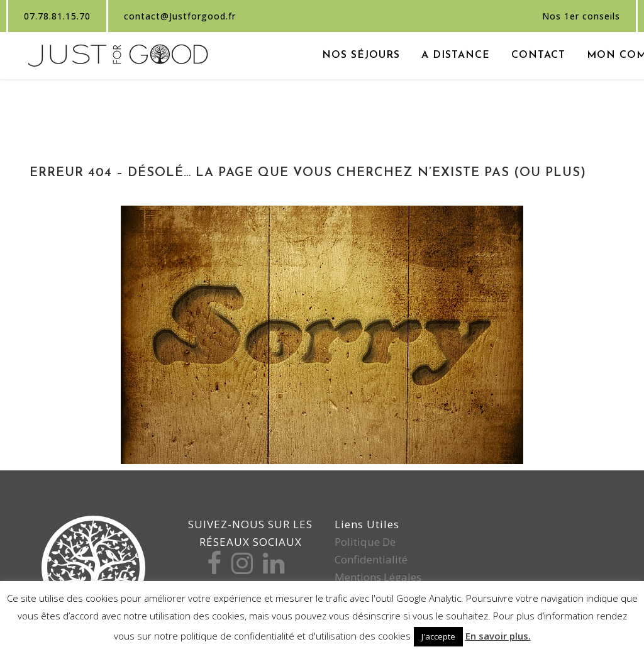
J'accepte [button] (438, 636)
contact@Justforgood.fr (180, 16)
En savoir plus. (498, 636)
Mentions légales (378, 577)
